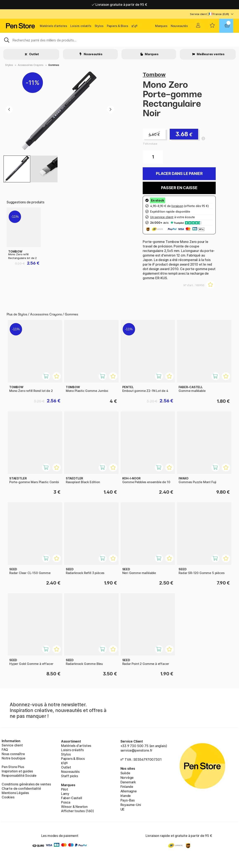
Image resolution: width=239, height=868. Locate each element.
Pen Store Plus (13, 767)
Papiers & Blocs (118, 26)
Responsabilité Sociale (19, 775)
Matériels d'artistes (53, 26)
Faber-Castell (72, 798)
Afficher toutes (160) (77, 811)
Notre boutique (14, 758)
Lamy (65, 794)
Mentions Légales (15, 793)
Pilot (65, 789)
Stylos (99, 26)
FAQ (5, 750)
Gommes (54, 65)
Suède (125, 773)
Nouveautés (179, 26)
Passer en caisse (179, 188)
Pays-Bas (128, 800)
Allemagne (129, 791)
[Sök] (119, 40)
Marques (161, 26)
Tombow (154, 74)
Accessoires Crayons (31, 65)
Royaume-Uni (131, 805)
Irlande (126, 796)
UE (123, 809)
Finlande (127, 787)
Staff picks (69, 776)
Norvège (127, 778)
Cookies (8, 797)
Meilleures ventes (210, 54)
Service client (198, 14)
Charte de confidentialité (21, 788)
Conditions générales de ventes (26, 784)
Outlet (34, 54)
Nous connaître (13, 754)
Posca (66, 802)
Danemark (128, 782)
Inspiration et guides (17, 771)
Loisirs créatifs (81, 26)
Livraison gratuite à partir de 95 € (119, 5)
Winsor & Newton (74, 807)
